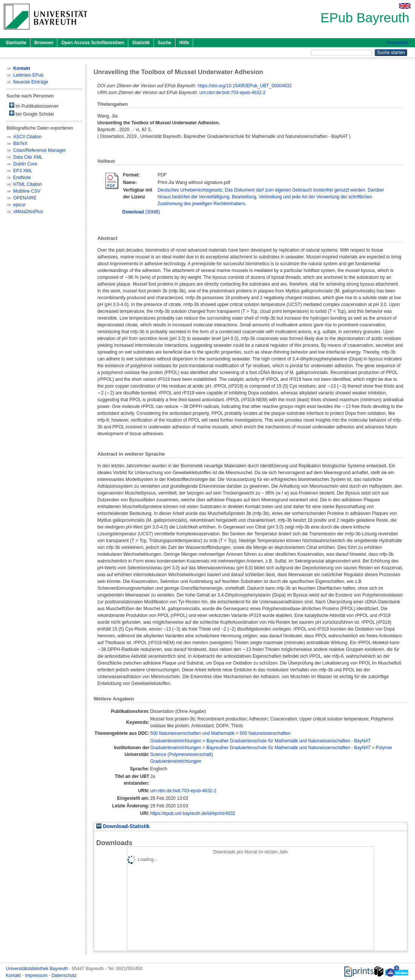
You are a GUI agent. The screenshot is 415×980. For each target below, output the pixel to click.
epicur (19, 205)
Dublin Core (25, 164)
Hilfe (184, 43)
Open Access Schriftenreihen (93, 43)
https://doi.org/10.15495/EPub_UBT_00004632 (245, 86)
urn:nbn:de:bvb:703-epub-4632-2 (232, 93)
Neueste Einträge (31, 82)
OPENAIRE (25, 198)
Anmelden (397, 43)
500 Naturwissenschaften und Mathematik (192, 733)
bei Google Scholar (32, 114)
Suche (164, 43)
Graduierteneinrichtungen (176, 741)
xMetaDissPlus (28, 212)
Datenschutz (64, 975)
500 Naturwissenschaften (265, 733)
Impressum (37, 975)
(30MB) (141, 212)
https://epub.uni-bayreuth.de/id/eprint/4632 (193, 813)
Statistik (141, 43)
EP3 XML (23, 171)
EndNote (22, 178)
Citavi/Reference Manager (39, 150)
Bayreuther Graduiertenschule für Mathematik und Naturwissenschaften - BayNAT (288, 741)
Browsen (44, 43)
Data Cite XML (28, 157)
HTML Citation (28, 184)
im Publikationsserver (34, 106)
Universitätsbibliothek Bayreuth (37, 969)
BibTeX (20, 144)
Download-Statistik (123, 826)
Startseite (16, 43)
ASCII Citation (27, 137)
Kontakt (14, 975)
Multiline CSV (27, 191)
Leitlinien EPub (28, 75)
